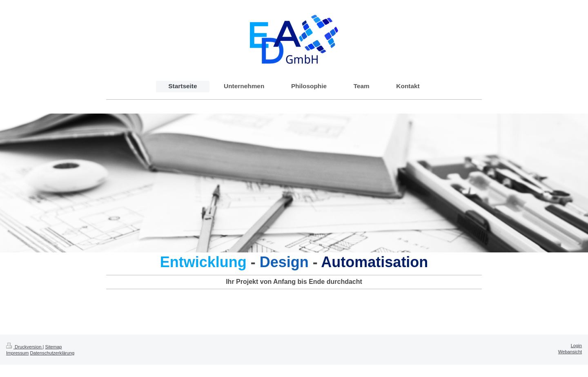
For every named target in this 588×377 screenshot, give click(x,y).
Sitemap (54, 347)
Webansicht (570, 352)
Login (576, 346)
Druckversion (24, 347)
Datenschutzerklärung (52, 353)
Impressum (17, 353)
